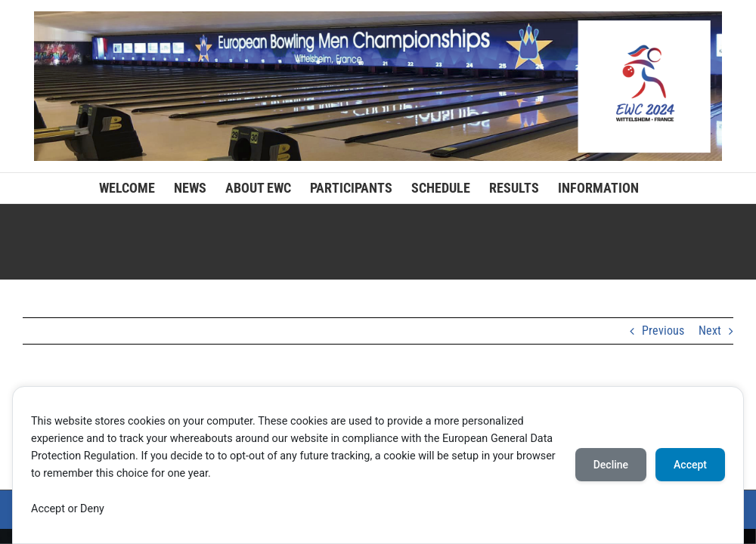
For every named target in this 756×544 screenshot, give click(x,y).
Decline (611, 465)
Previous (663, 331)
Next (710, 331)
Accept (690, 465)
